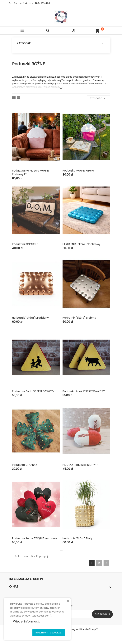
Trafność (98, 98)
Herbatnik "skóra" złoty (77, 538)
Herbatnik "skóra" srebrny (79, 318)
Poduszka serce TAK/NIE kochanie (35, 538)
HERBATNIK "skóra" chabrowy (81, 244)
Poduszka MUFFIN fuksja (78, 171)
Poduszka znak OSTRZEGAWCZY (33, 391)
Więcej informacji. (26, 621)
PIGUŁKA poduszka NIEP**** (80, 465)
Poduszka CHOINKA (25, 465)
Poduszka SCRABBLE (25, 244)
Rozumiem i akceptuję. (49, 633)
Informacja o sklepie (27, 579)
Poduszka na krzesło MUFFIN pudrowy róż (31, 172)
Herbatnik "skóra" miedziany (30, 318)
